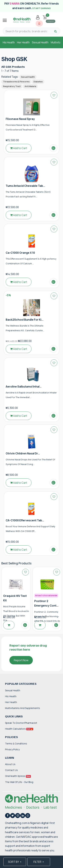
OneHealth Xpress (18, 776)
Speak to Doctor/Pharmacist (21, 723)
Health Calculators (19, 729)
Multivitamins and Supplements (23, 708)
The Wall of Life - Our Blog (19, 782)
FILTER (38, 862)
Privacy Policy (12, 749)
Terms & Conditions (16, 744)
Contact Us (11, 770)
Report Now (21, 660)
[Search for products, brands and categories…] (26, 31)
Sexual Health (40, 42)
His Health (9, 42)
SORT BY (14, 862)
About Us (10, 764)
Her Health (23, 42)
